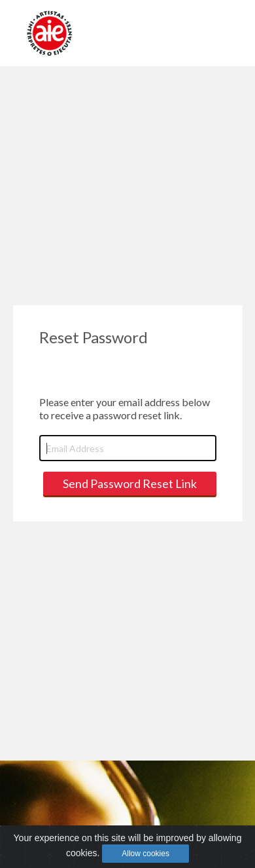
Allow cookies (145, 854)
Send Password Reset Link (130, 483)
